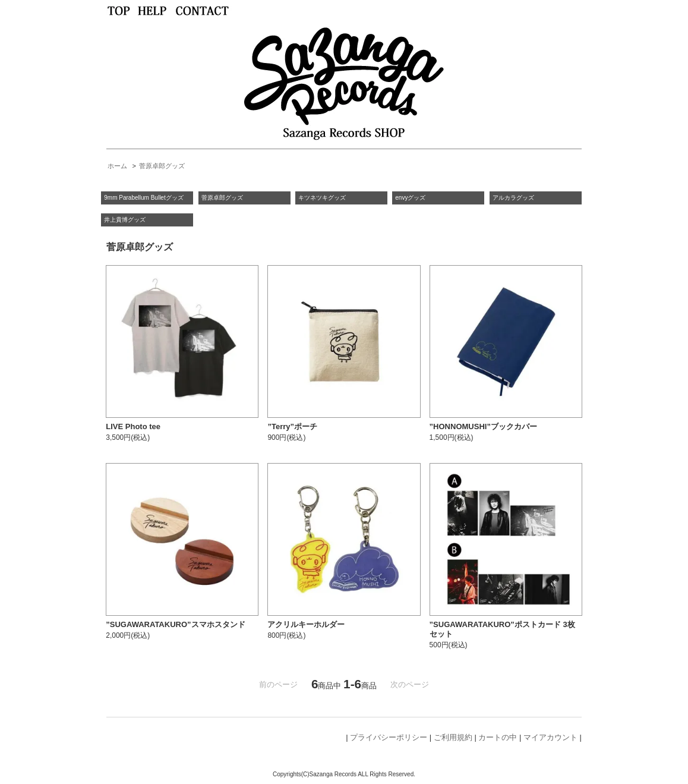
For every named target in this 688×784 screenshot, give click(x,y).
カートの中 (498, 737)
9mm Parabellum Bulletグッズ (143, 198)
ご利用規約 (453, 737)
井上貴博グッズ (125, 220)
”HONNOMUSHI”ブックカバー (483, 426)
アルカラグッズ (513, 198)
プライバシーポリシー (389, 737)
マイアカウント (550, 737)
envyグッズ (410, 198)
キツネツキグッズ (322, 198)
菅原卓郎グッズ (162, 166)
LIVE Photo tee (133, 426)
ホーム (117, 166)
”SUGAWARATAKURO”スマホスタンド (175, 624)
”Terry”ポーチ (292, 426)
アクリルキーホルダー (306, 624)
